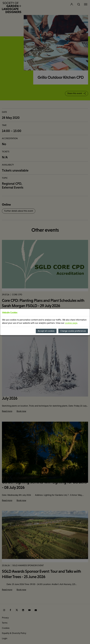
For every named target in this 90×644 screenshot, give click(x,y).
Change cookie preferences (73, 331)
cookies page (71, 323)
